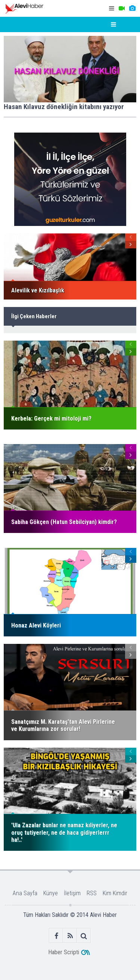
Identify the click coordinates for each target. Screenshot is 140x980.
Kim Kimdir (115, 893)
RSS (92, 893)
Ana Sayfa (25, 893)
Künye (51, 893)
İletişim (72, 893)
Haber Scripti (64, 952)
